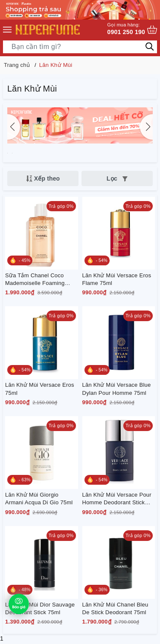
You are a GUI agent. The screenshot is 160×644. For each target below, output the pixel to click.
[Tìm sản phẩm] (80, 47)
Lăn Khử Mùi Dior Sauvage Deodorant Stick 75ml (40, 608)
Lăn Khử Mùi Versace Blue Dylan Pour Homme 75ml (117, 389)
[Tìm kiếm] (150, 46)
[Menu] (7, 30)
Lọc (117, 178)
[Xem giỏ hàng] (152, 30)
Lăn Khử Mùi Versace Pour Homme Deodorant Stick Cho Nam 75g (117, 499)
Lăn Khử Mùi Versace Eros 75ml (40, 389)
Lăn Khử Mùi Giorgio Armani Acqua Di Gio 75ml (39, 499)
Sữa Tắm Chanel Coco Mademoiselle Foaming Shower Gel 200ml (35, 280)
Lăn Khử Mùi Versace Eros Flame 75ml (117, 279)
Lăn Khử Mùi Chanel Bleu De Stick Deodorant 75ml (115, 608)
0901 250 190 (126, 28)
